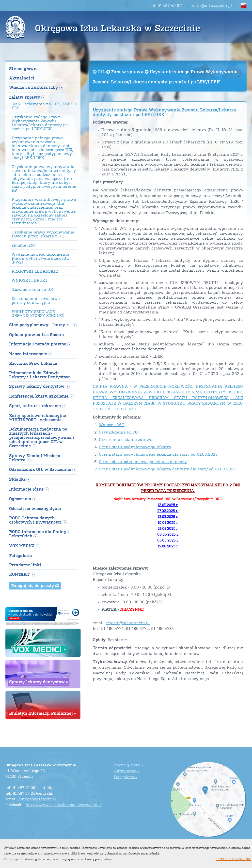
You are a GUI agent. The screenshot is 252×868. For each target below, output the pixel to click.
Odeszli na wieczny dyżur (35, 508)
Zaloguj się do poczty (35, 585)
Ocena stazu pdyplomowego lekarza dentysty (143, 461)
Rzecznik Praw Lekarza (33, 363)
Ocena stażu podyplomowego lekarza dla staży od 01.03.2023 (158, 454)
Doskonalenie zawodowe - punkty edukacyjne (37, 300)
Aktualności (22, 78)
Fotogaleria (21, 555)
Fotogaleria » (126, 777)
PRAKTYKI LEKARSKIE (35, 271)
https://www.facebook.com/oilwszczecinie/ (64, 804)
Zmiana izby (24, 245)
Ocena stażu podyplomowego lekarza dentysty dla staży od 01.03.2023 (167, 469)
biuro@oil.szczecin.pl (211, 5)
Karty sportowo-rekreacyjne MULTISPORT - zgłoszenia (38, 418)
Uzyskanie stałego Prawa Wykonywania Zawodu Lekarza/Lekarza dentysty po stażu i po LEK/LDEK (40, 123)
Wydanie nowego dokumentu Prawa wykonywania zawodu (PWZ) (40, 258)
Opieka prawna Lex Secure (36, 334)
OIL (100, 71)
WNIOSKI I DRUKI (29, 280)
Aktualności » (127, 771)
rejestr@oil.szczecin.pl (128, 623)
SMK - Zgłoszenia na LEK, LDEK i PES (44, 106)
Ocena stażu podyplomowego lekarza (135, 447)
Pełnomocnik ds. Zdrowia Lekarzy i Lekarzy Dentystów (39, 375)
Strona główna (24, 69)
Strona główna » (129, 765)
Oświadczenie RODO (118, 432)
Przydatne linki (25, 565)
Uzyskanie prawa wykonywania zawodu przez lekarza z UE (43, 234)
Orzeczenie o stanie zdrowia (126, 439)
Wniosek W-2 (112, 425)
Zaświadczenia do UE (32, 289)
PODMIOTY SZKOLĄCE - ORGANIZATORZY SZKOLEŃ (38, 313)
